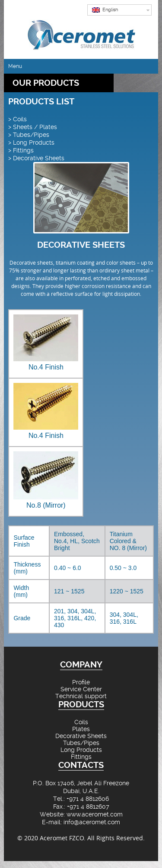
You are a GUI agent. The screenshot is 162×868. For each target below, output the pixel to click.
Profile (81, 682)
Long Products (81, 750)
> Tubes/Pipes (29, 135)
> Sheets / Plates (33, 127)
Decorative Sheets (81, 736)
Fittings (81, 757)
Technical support (81, 696)
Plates (81, 729)
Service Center (81, 689)
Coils (81, 722)
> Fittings (21, 150)
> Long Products (31, 143)
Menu (15, 66)
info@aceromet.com (92, 822)
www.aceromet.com (95, 814)
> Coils (17, 119)
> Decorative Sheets (36, 158)
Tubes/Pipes (81, 743)
